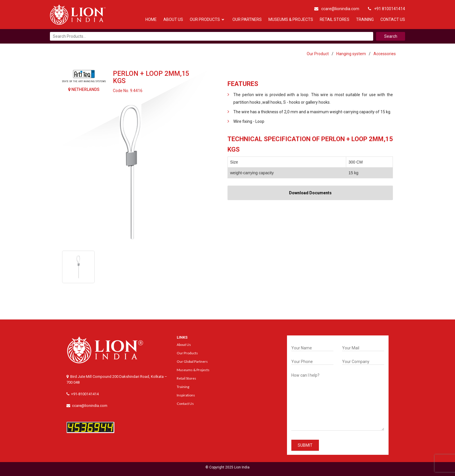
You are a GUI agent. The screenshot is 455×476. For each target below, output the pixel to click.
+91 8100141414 (387, 9)
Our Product (318, 54)
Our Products (205, 19)
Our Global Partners (192, 361)
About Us (173, 19)
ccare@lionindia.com (337, 9)
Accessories (385, 54)
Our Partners (247, 19)
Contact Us (393, 19)
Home (151, 19)
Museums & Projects (291, 19)
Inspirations (186, 395)
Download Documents (310, 193)
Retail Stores (335, 19)
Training (365, 19)
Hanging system (351, 54)
